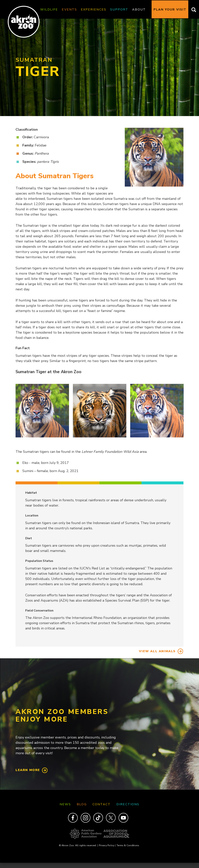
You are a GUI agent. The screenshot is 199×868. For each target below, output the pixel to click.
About (139, 10)
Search (193, 10)
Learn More (28, 770)
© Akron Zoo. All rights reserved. (78, 845)
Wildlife (49, 10)
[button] (42, 411)
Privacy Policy (107, 845)
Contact (102, 804)
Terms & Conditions (128, 845)
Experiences (94, 10)
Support (119, 10)
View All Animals (157, 651)
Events (69, 10)
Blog (82, 804)
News (65, 804)
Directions (128, 804)
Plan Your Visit (170, 10)
